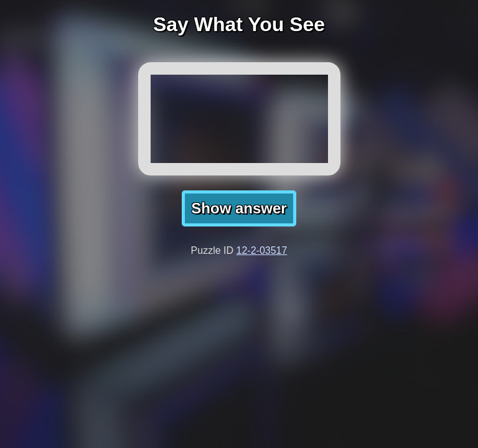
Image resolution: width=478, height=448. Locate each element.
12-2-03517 (262, 250)
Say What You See (239, 24)
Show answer (239, 208)
